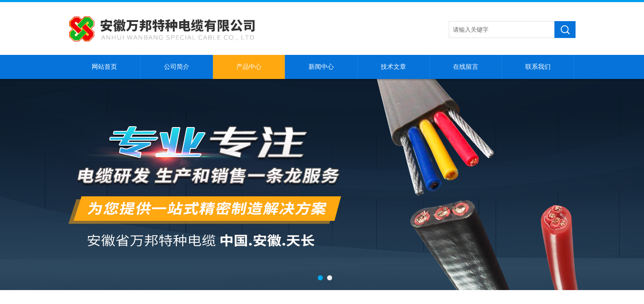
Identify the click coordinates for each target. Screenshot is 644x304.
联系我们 (538, 67)
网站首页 (104, 67)
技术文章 (393, 67)
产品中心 (249, 67)
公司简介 (177, 67)
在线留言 (466, 67)
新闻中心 (321, 67)
